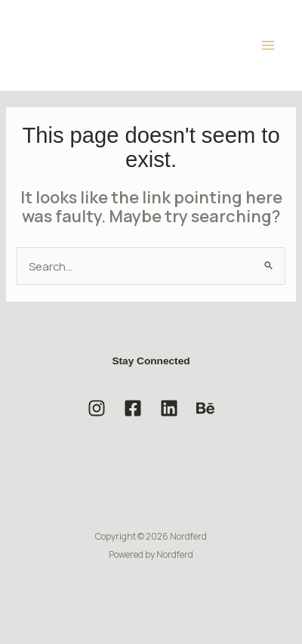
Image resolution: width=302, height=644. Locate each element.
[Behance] (205, 408)
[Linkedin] (169, 408)
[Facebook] (133, 408)
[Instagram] (97, 408)
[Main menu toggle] (268, 45)
